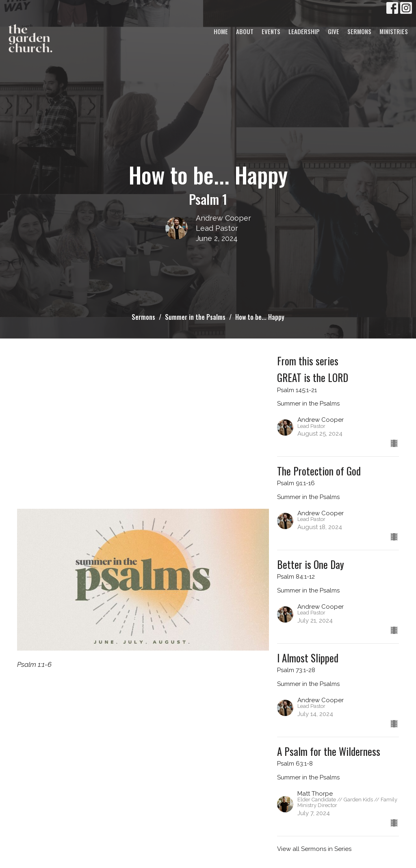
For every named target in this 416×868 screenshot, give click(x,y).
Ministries (394, 31)
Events (271, 31)
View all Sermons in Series (314, 849)
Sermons (359, 31)
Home (221, 31)
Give (334, 31)
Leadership (304, 31)
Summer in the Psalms (195, 317)
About (245, 31)
